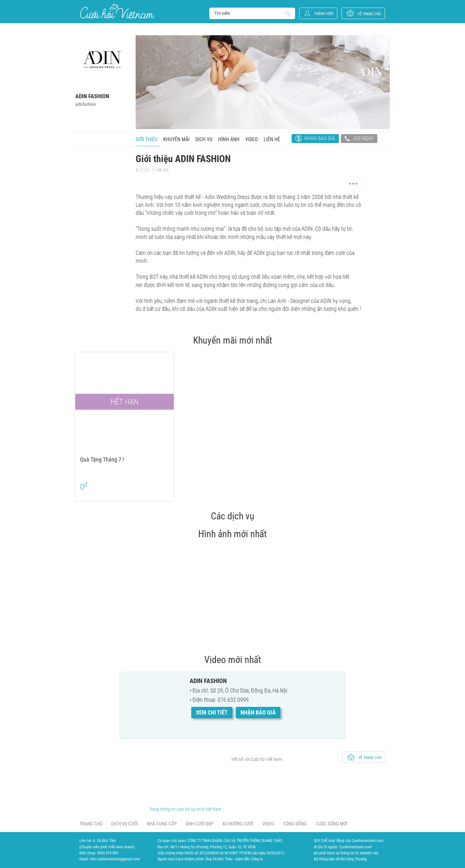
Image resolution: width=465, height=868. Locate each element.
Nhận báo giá (320, 138)
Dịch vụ (204, 139)
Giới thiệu (147, 139)
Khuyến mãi (176, 139)
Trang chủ (91, 824)
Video (252, 139)
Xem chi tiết (212, 712)
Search (249, 13)
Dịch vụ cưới (125, 824)
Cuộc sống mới (332, 824)
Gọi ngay (359, 139)
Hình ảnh (229, 139)
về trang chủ (369, 14)
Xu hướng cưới (238, 824)
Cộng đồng (295, 824)
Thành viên (324, 14)
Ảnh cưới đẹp (199, 824)
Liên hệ (272, 139)
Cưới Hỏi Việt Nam (117, 12)
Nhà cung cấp (162, 824)
